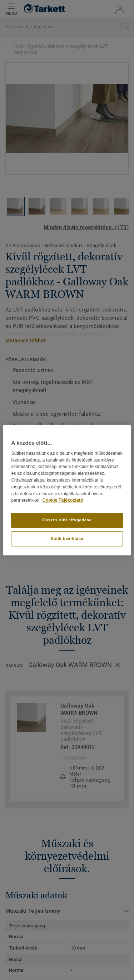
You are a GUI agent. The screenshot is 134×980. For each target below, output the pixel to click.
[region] (67, 490)
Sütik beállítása (67, 539)
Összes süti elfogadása (67, 520)
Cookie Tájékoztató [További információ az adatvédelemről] (63, 501)
